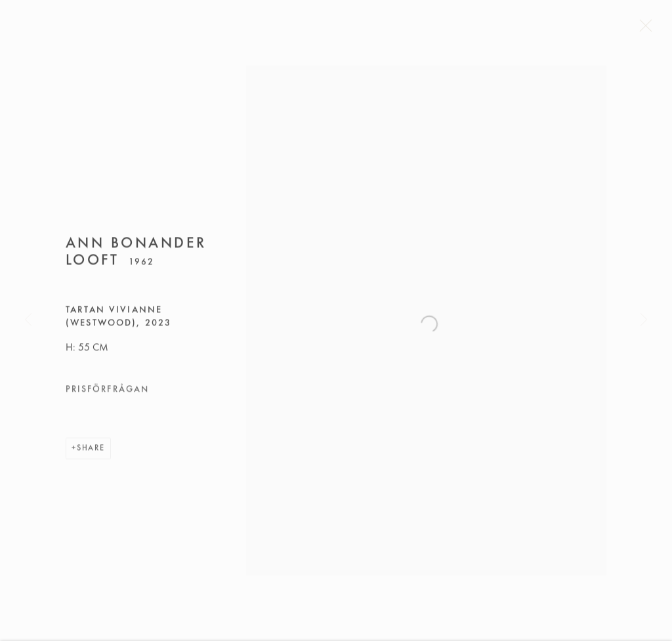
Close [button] (650, 30)
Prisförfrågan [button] (107, 393)
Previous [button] (28, 321)
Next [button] (644, 321)
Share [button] (91, 451)
